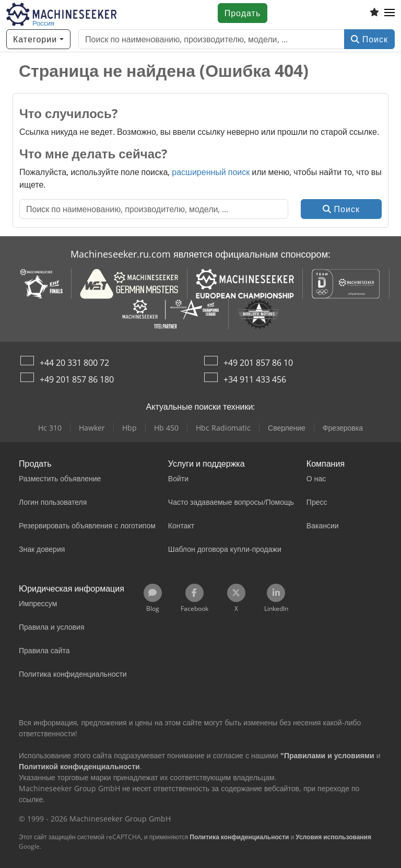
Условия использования (333, 837)
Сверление (287, 428)
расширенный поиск (211, 172)
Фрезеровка (343, 428)
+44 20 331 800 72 (74, 363)
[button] (390, 13)
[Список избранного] (374, 13)
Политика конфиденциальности (239, 837)
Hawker (92, 428)
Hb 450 (166, 428)
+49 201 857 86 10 (258, 363)
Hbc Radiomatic (223, 428)
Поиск (369, 39)
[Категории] (38, 39)
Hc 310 (50, 428)
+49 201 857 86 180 (77, 379)
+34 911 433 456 (255, 379)
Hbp (129, 428)
